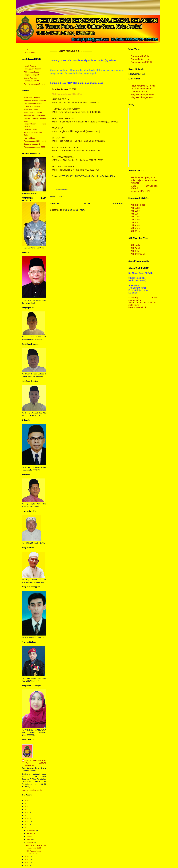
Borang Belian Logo (140, 59)
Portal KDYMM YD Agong (143, 86)
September (31, 833)
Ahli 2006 (135, 220)
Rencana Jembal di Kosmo (35, 100)
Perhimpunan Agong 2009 (143, 177)
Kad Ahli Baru (29, 138)
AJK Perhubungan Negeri (34, 84)
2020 (27, 800)
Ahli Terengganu (138, 254)
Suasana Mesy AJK (32, 144)
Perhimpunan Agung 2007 (34, 147)
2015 (27, 815)
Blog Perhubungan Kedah (143, 94)
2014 (27, 818)
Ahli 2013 (135, 231)
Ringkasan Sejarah (32, 75)
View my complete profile (32, 790)
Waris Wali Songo (31, 109)
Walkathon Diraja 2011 (33, 97)
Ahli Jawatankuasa (32, 72)
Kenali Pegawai (30, 66)
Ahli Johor (135, 251)
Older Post (118, 203)
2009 (27, 859)
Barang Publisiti (30, 129)
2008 (27, 862)
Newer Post (56, 203)
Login (26, 49)
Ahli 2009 (135, 228)
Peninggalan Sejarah (32, 69)
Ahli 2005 (135, 217)
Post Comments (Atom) (74, 210)
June (29, 836)
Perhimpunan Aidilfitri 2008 (35, 141)
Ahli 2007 (135, 222)
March (29, 839)
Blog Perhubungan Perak (143, 97)
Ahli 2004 (135, 214)
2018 (27, 806)
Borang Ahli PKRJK (140, 56)
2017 (27, 809)
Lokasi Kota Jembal (32, 106)
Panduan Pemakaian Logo (35, 115)
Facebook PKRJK (139, 92)
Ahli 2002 (135, 208)
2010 (27, 856)
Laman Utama (30, 52)
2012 (27, 824)
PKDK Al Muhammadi (141, 89)
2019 (27, 803)
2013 (27, 821)
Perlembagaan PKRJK (141, 62)
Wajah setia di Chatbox (33, 112)
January (30, 842)
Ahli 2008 (135, 225)
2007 (27, 865)
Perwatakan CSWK (32, 81)
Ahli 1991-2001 (138, 205)
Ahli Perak (136, 248)
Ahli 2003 (135, 211)
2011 (27, 827)
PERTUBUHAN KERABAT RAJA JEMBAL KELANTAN (35, 763)
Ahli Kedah (136, 245)
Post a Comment (57, 196)
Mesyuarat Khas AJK (141, 191)
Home (87, 203)
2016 (27, 812)
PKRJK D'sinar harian (33, 103)
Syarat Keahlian (30, 78)
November (31, 830)
